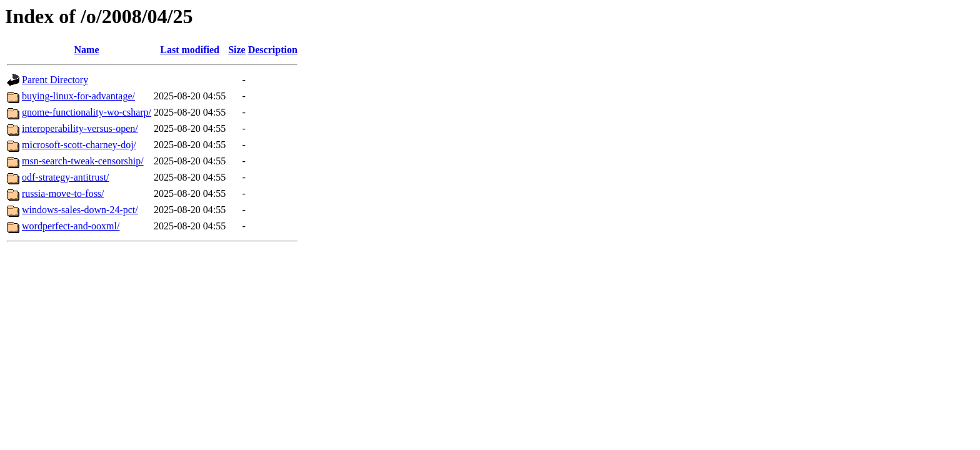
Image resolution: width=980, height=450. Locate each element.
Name (87, 50)
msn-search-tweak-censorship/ (83, 161)
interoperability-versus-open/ (80, 128)
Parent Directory (55, 80)
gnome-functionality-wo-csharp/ (87, 112)
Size (237, 50)
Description (273, 50)
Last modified (190, 50)
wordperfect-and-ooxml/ (71, 226)
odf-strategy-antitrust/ (66, 177)
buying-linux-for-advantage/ (78, 96)
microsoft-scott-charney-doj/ (79, 145)
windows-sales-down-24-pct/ (80, 210)
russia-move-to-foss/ (63, 193)
